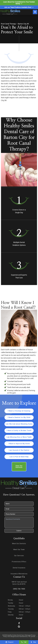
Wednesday (11, 606)
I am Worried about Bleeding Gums (19, 424)
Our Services (19, 556)
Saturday (11, 615)
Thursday (11, 609)
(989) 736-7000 (19, 589)
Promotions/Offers (19, 562)
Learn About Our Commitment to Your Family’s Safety (19, 3)
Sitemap (28, 635)
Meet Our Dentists (19, 544)
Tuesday (10, 603)
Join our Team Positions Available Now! (19, 7)
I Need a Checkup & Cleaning (19, 411)
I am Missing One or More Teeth (19, 437)
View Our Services (19, 467)
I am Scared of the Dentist (19, 450)
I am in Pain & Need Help (19, 457)
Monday (10, 600)
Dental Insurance (19, 568)
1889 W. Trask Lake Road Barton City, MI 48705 (19, 583)
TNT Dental (31, 636)
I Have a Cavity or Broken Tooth (19, 431)
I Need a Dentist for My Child (19, 417)
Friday (10, 612)
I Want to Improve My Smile (19, 444)
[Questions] (19, 522)
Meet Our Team (19, 550)
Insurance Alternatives (19, 574)
